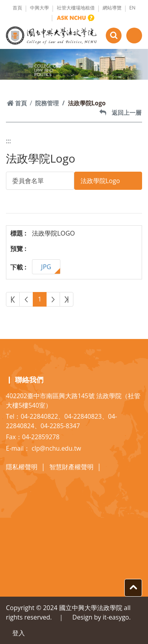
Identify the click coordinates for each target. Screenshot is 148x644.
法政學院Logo (100, 181)
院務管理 (47, 103)
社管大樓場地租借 (76, 8)
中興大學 (39, 8)
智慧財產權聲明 (71, 467)
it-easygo (116, 617)
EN (133, 8)
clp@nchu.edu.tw (56, 448)
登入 (19, 633)
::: (8, 141)
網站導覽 (112, 8)
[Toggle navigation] (134, 36)
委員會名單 (28, 181)
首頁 (17, 8)
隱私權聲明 (22, 467)
